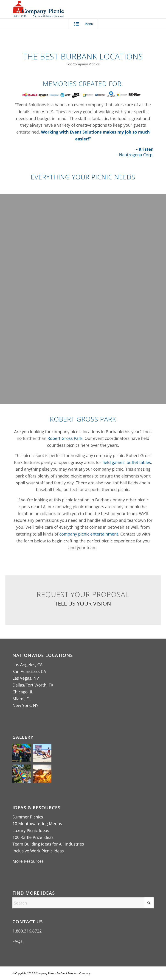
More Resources (28, 861)
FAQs (17, 941)
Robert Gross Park (65, 438)
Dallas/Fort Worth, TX (33, 685)
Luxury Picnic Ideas (31, 830)
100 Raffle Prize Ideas (33, 837)
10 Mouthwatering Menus (37, 824)
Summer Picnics (28, 817)
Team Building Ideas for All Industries (48, 844)
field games (113, 462)
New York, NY (25, 705)
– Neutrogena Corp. (135, 155)
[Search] (83, 903)
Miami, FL (22, 699)
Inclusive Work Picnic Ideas (38, 851)
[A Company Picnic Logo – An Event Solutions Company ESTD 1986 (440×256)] (69, 9)
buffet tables (139, 462)
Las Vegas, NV (26, 678)
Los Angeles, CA (27, 665)
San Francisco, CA (29, 671)
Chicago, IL (23, 692)
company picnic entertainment (89, 534)
